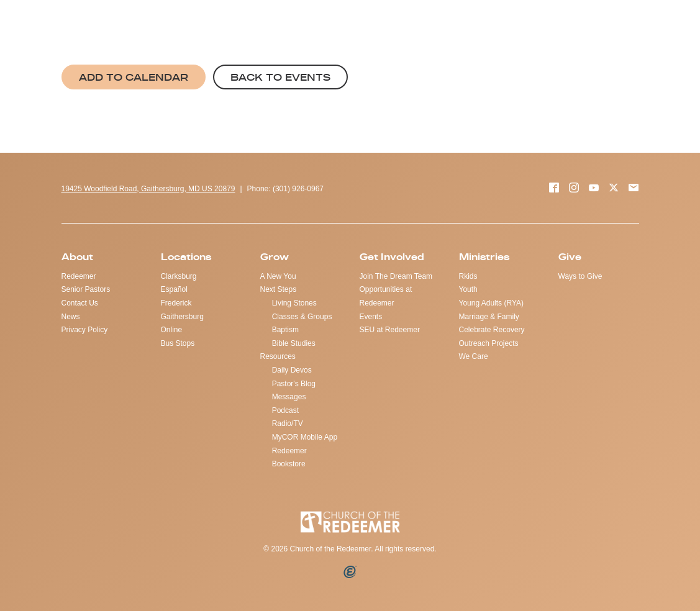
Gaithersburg (182, 317)
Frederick (176, 303)
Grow (275, 257)
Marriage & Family (489, 317)
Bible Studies (294, 343)
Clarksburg (179, 276)
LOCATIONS (636, 25)
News (71, 317)
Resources (278, 356)
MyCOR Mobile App (305, 437)
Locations (186, 257)
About (77, 257)
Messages (289, 397)
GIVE (414, 25)
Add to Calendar (134, 77)
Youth (468, 289)
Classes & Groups (302, 317)
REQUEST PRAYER (478, 25)
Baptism (285, 330)
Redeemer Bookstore (289, 458)
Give (570, 257)
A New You (278, 276)
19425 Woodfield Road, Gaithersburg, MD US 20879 (148, 189)
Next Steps (279, 289)
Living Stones (294, 303)
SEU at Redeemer (390, 330)
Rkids (468, 276)
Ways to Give (580, 276)
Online (172, 330)
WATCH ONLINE (565, 25)
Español (174, 289)
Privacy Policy (85, 330)
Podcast (285, 410)
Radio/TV (288, 423)
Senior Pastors (86, 289)
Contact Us (80, 303)
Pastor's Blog (294, 384)
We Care (474, 356)
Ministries (484, 257)
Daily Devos (292, 370)
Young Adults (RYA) (492, 303)
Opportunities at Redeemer (386, 296)
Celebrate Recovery (492, 330)
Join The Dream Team (396, 276)
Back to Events (280, 77)
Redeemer (79, 276)
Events (371, 317)
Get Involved (392, 257)
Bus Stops (178, 343)
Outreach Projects (489, 343)
